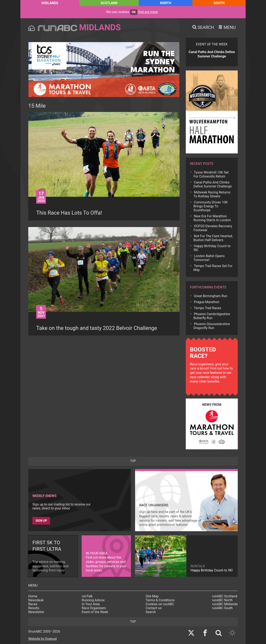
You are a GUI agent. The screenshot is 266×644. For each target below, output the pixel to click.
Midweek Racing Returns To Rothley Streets (212, 194)
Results (34, 608)
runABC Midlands (225, 604)
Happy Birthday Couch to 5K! (212, 248)
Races (33, 604)
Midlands (50, 3)
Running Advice (93, 600)
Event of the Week (95, 612)
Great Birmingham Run (211, 296)
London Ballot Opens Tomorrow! (209, 258)
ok (134, 12)
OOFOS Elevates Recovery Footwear (213, 228)
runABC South (222, 608)
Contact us (154, 608)
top (133, 461)
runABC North (222, 600)
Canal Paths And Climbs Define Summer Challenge (213, 184)
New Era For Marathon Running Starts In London (212, 218)
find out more (148, 12)
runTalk (87, 596)
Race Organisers (94, 608)
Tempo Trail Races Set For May (213, 268)
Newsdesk (36, 600)
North (166, 3)
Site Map (152, 596)
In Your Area (91, 604)
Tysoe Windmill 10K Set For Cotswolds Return (211, 174)
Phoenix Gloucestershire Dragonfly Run (212, 326)
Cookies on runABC (160, 604)
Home (33, 596)
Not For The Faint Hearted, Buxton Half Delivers (213, 238)
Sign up (41, 521)
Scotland (109, 3)
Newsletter (36, 612)
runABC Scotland (225, 596)
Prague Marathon (207, 302)
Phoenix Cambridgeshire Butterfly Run (212, 316)
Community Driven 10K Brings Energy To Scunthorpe (211, 206)
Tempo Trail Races (208, 308)
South (219, 3)
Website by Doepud (42, 639)
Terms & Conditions (160, 600)
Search (151, 612)
